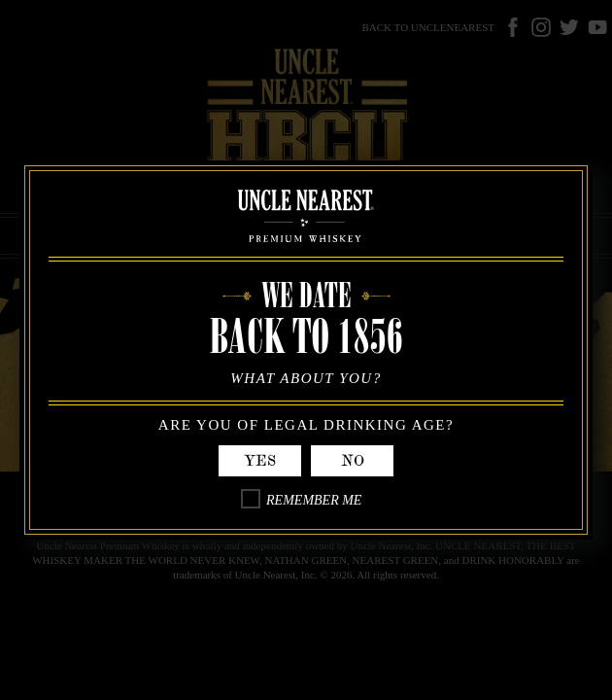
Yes (260, 461)
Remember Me (314, 500)
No (353, 461)
